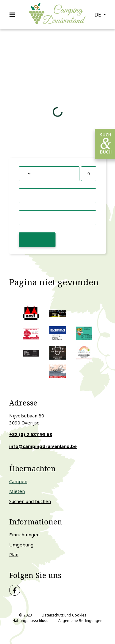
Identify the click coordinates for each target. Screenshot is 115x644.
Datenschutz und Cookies (64, 615)
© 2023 (25, 615)
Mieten (17, 491)
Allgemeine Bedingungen (80, 621)
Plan (14, 554)
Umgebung (21, 545)
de (98, 15)
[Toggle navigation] (14, 15)
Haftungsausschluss (31, 621)
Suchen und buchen (30, 501)
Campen (18, 481)
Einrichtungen (24, 535)
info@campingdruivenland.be (43, 446)
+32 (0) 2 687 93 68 (31, 434)
